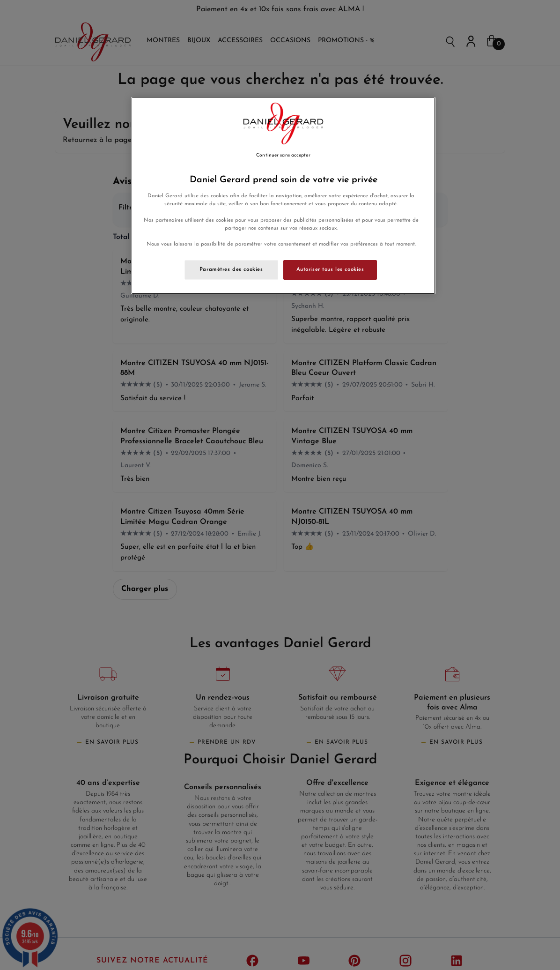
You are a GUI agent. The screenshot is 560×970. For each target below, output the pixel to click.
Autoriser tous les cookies (330, 269)
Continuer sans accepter (283, 155)
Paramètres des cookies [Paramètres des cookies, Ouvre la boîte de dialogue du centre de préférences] (231, 269)
